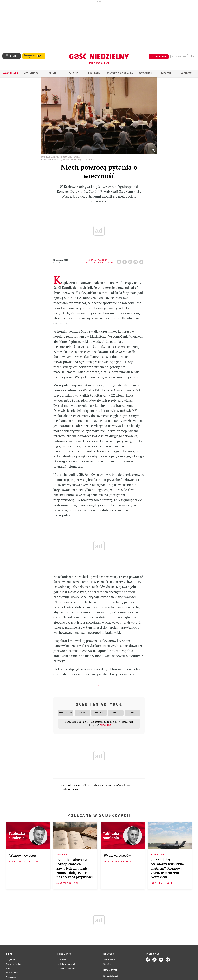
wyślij (142, 261)
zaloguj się (179, 57)
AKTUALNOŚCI (31, 73)
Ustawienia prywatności (67, 968)
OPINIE (52, 73)
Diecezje (166, 73)
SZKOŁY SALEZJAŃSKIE (70, 789)
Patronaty (145, 73)
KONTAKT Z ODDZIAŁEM (120, 73)
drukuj (136, 261)
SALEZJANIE (127, 785)
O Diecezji (187, 73)
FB (125, 261)
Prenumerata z (30, 56)
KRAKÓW (117, 785)
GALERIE (73, 73)
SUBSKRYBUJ (159, 57)
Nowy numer (10, 73)
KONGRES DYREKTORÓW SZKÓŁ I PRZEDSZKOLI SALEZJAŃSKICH (87, 785)
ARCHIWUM (94, 73)
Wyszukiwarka (193, 56)
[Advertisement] (99, 26)
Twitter (131, 261)
